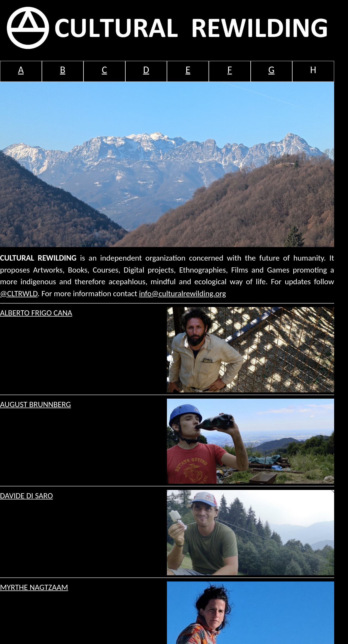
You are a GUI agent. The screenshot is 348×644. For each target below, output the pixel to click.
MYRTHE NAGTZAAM (34, 587)
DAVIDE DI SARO (26, 496)
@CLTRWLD (19, 293)
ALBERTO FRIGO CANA (36, 313)
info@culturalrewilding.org (182, 293)
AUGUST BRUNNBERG (35, 404)
